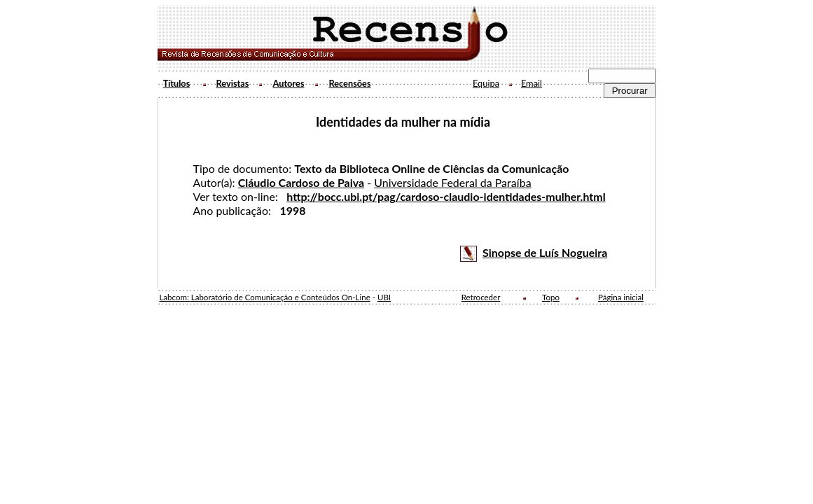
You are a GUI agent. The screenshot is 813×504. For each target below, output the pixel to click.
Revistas (233, 83)
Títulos (177, 83)
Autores (288, 83)
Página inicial (621, 297)
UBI (384, 297)
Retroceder (481, 297)
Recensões (349, 83)
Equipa (486, 83)
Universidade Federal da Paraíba (452, 182)
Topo (551, 297)
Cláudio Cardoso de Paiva (301, 182)
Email (531, 83)
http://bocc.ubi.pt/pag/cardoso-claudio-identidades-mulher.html (446, 196)
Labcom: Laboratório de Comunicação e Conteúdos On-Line (264, 297)
